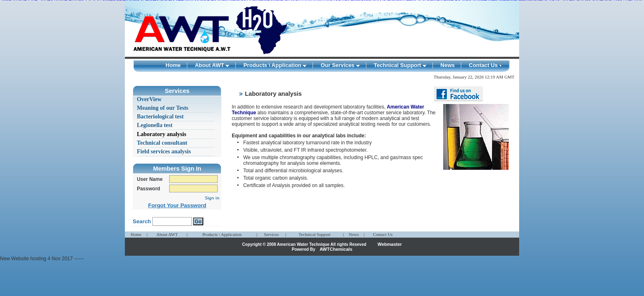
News (447, 65)
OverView (149, 99)
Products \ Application (275, 65)
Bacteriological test (160, 117)
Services (271, 235)
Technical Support (400, 65)
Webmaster (390, 244)
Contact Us (486, 65)
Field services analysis (164, 151)
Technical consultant (162, 143)
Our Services (340, 65)
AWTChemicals (336, 249)
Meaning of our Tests (162, 108)
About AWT (212, 65)
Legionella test (155, 125)
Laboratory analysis (161, 134)
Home (173, 65)
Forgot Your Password (177, 205)
